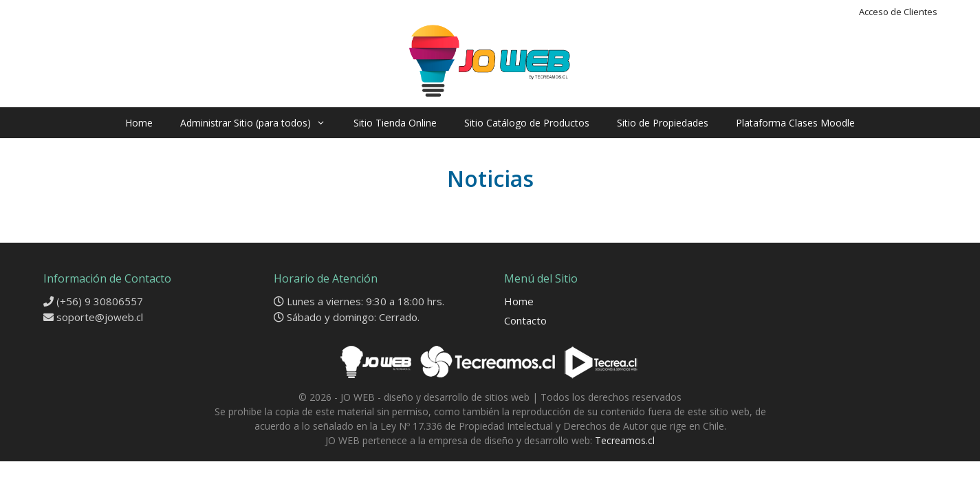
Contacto (525, 320)
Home (139, 123)
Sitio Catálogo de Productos (527, 123)
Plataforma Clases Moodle (795, 123)
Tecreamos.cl (625, 440)
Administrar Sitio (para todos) (260, 123)
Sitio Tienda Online (395, 123)
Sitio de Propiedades (663, 123)
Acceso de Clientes (898, 12)
